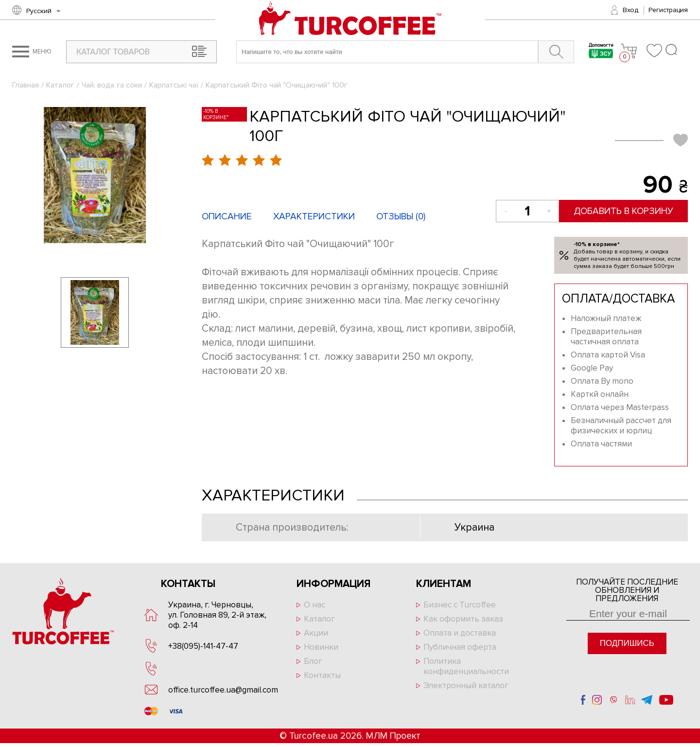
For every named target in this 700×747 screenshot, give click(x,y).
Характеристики (314, 217)
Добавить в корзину (623, 211)
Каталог (60, 85)
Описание (227, 217)
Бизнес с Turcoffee (460, 605)
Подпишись (627, 643)
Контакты (322, 675)
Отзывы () (401, 217)
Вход (630, 10)
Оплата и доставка (460, 633)
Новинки (321, 647)
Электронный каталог (466, 685)
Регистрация (668, 10)
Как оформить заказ (463, 619)
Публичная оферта (460, 647)
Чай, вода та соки (112, 85)
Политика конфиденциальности (466, 666)
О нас (315, 605)
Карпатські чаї (174, 85)
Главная (26, 85)
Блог (313, 661)
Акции (316, 633)
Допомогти (601, 52)
